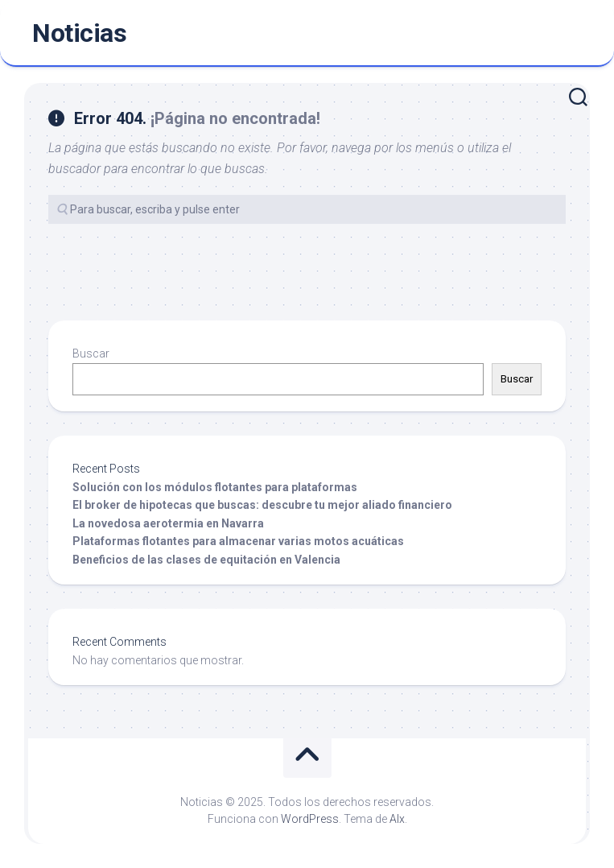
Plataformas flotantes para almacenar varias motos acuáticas (238, 541)
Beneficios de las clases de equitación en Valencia (206, 560)
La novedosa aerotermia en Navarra (168, 523)
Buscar (91, 353)
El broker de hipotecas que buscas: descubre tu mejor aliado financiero (262, 505)
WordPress (310, 819)
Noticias (79, 33)
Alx (397, 819)
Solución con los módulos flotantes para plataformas (215, 487)
